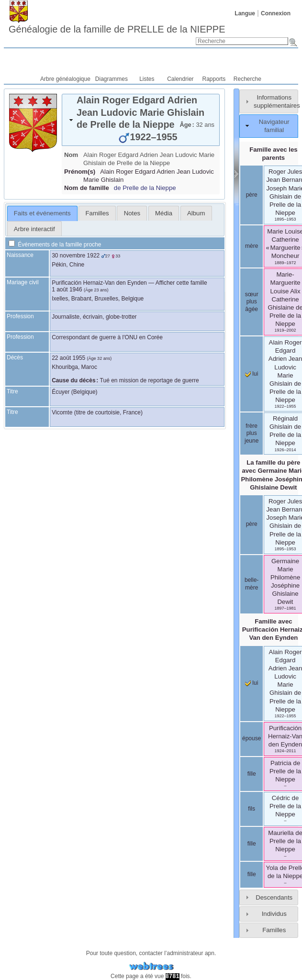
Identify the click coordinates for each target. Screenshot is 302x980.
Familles (274, 930)
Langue (245, 13)
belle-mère (252, 584)
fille (252, 774)
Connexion (276, 13)
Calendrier (180, 79)
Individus (274, 914)
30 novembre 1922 (76, 256)
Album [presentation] (196, 213)
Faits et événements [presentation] (42, 213)
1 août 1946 (67, 290)
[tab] (141, 120)
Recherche (247, 79)
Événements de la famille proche (55, 245)
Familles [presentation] (97, 213)
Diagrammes (112, 79)
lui (252, 374)
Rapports (214, 79)
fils (252, 809)
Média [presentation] (164, 213)
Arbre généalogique (65, 79)
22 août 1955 (68, 358)
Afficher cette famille (181, 283)
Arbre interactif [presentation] (34, 229)
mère (252, 246)
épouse (252, 738)
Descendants (274, 897)
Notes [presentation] (132, 213)
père (252, 195)
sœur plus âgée (252, 302)
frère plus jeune (252, 433)
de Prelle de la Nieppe (145, 188)
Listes (147, 79)
